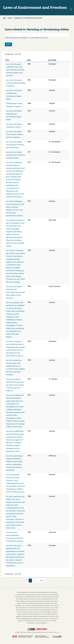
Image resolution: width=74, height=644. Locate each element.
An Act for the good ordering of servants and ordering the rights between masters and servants (15, 70)
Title (7, 60)
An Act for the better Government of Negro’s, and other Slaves (15, 145)
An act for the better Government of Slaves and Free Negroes (14, 134)
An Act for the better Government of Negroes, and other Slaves (16, 155)
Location (52, 60)
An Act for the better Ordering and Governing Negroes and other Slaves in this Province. (15, 292)
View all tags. (44, 38)
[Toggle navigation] (71, 9)
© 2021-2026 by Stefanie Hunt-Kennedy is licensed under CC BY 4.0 (37, 632)
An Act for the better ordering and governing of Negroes (16, 83)
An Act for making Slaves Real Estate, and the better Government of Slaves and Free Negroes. (15, 385)
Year (29, 60)
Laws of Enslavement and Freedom (35, 7)
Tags (10, 18)
